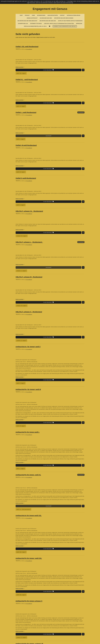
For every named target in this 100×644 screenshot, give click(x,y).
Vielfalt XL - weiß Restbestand (41, 68)
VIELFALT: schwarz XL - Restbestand (43, 152)
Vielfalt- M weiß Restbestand (40, 110)
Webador (83, 640)
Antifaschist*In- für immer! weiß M (42, 275)
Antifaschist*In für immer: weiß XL (42, 342)
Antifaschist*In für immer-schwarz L (43, 510)
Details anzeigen (34, 59)
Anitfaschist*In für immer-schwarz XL (44, 544)
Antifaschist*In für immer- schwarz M (43, 476)
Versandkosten (43, 49)
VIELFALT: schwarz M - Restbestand (43, 195)
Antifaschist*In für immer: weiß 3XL (43, 408)
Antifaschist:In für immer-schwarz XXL (44, 576)
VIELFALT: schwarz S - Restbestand (43, 218)
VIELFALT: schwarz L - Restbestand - (43, 171)
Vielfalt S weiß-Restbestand (40, 131)
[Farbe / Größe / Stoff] (51, 268)
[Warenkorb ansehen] (49, 26)
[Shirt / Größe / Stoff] (51, 62)
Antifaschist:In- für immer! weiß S (42, 241)
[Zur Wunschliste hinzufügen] (44, 62)
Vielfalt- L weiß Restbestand (40, 89)
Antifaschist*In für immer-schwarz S (43, 442)
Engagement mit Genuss (50, 9)
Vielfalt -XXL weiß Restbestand (41, 47)
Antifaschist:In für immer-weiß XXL (43, 374)
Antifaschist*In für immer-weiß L (42, 308)
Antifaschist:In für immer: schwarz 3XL (44, 609)
